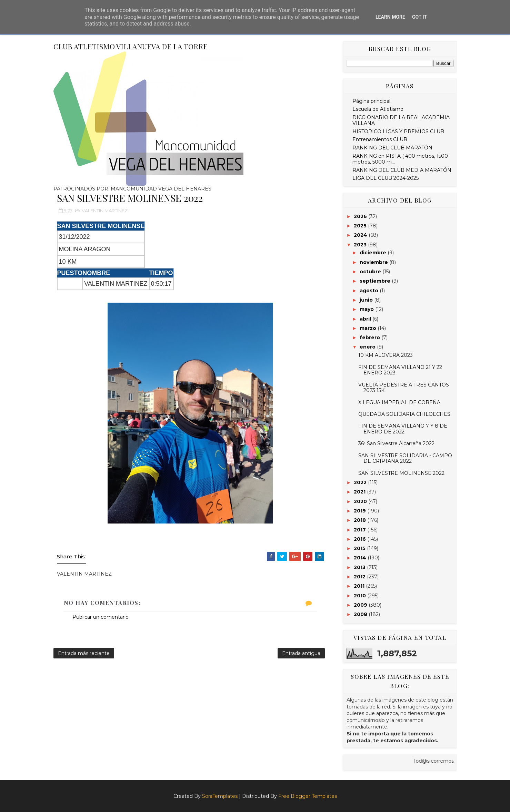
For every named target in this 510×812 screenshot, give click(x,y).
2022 (361, 482)
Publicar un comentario (101, 617)
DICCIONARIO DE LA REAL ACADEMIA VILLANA (401, 120)
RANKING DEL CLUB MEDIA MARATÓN (402, 170)
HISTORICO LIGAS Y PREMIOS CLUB (398, 131)
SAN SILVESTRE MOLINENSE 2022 (401, 473)
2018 (361, 520)
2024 (361, 235)
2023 (361, 245)
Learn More (390, 17)
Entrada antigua (301, 653)
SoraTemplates (220, 796)
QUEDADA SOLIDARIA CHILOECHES (404, 414)
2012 (360, 577)
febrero (371, 337)
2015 (360, 548)
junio (367, 300)
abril (366, 319)
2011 (360, 586)
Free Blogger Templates (308, 796)
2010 (361, 596)
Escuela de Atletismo (378, 109)
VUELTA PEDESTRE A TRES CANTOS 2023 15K (404, 388)
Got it (419, 17)
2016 (361, 539)
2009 (361, 605)
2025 (361, 226)
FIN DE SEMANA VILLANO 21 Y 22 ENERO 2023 (400, 370)
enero (368, 347)
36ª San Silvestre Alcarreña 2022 (396, 443)
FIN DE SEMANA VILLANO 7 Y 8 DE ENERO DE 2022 (403, 429)
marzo (369, 328)
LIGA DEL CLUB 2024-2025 (386, 178)
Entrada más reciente (84, 653)
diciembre (374, 253)
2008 (361, 614)
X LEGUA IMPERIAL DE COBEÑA (399, 402)
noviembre (374, 262)
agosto (370, 291)
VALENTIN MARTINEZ (105, 211)
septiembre (376, 281)
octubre (371, 272)
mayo (367, 309)
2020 (361, 501)
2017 (361, 530)
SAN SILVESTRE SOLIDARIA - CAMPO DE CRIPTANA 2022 (405, 458)
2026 (361, 216)
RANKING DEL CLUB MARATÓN (392, 148)
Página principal (371, 101)
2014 (361, 558)
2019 (361, 511)
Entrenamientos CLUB (380, 139)
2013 (360, 567)
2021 (360, 492)
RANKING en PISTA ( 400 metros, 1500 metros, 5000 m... (400, 159)
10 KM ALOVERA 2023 (386, 355)
